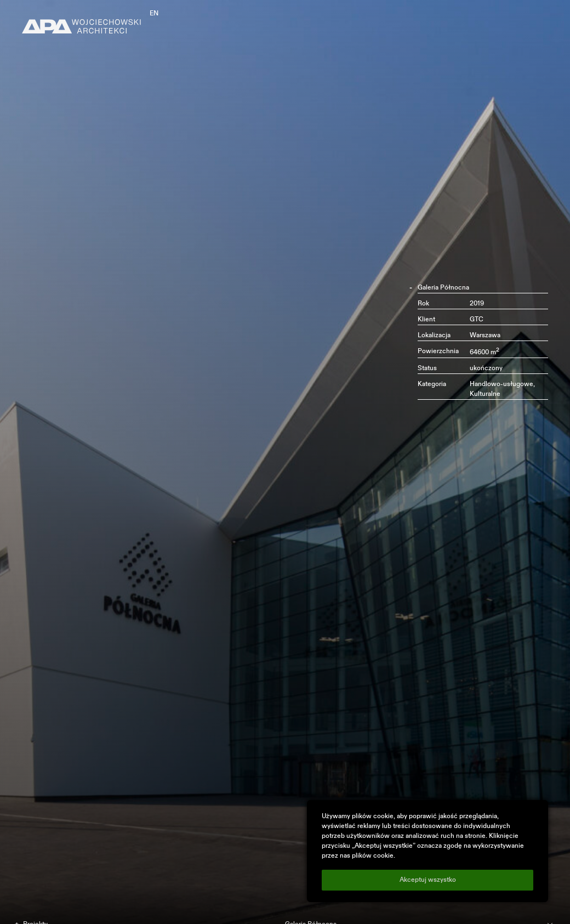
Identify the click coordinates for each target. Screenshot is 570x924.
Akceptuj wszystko (428, 880)
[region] (428, 851)
